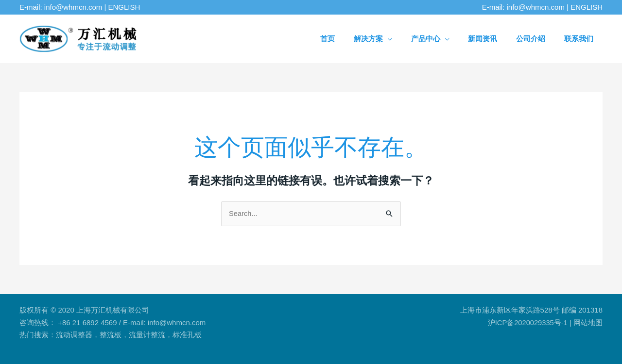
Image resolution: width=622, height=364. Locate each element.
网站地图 (588, 323)
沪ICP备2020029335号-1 (527, 323)
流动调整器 (74, 335)
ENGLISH (124, 7)
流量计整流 (147, 335)
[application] (420, 39)
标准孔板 (187, 335)
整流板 (111, 335)
